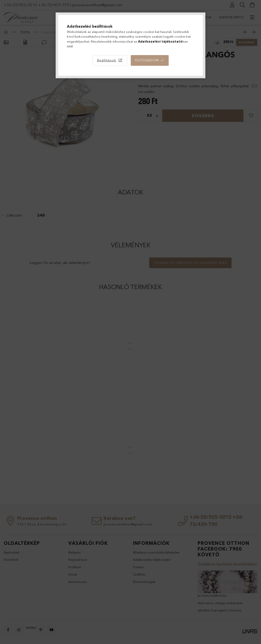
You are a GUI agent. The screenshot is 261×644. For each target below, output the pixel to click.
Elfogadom (147, 60)
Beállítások (107, 60)
